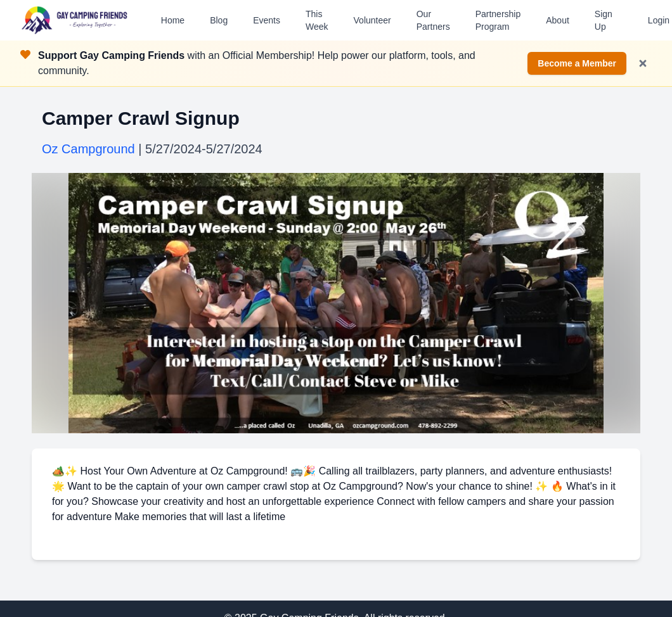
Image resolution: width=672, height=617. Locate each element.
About (558, 20)
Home (173, 20)
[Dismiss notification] (643, 63)
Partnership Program (498, 20)
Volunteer (372, 20)
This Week (317, 20)
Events (267, 20)
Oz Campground (88, 149)
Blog (219, 20)
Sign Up (604, 20)
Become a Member (577, 63)
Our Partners (433, 20)
